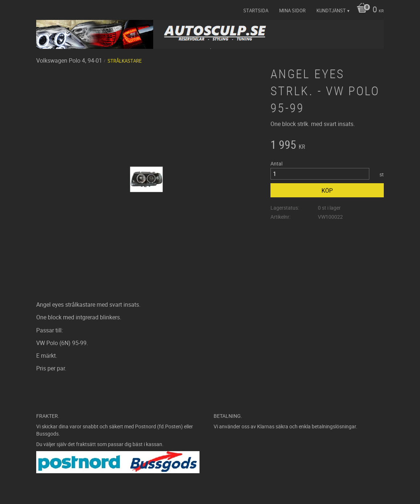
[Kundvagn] (368, 10)
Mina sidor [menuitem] (292, 10)
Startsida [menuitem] (256, 10)
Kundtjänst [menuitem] (331, 10)
